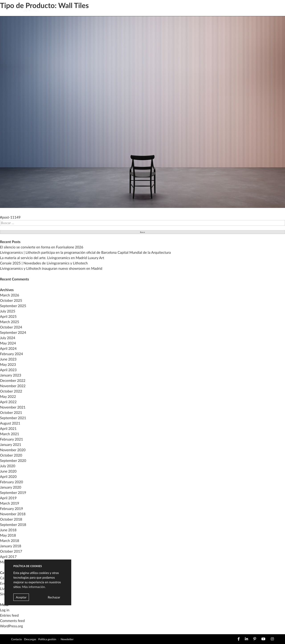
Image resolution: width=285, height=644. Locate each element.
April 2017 (8, 557)
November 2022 (13, 386)
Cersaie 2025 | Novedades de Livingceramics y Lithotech (44, 263)
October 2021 (11, 413)
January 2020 (11, 487)
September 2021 (13, 418)
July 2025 (8, 311)
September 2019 (13, 493)
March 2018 (10, 541)
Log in (5, 610)
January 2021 (11, 445)
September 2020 (13, 461)
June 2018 (8, 530)
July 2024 (8, 338)
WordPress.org (11, 626)
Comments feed (12, 621)
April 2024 (8, 349)
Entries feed (9, 615)
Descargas (30, 639)
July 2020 (8, 466)
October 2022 (11, 391)
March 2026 (10, 295)
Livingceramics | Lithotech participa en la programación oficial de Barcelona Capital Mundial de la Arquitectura (85, 253)
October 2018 (11, 519)
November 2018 (13, 514)
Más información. (34, 587)
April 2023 (8, 370)
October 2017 (11, 551)
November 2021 (13, 407)
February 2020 (11, 482)
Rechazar (54, 597)
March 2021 (10, 434)
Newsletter (67, 639)
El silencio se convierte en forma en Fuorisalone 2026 (42, 247)
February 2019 (11, 509)
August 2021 (10, 423)
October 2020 (11, 455)
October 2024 (11, 327)
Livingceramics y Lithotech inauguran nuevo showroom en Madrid (51, 269)
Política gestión (47, 639)
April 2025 (8, 317)
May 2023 (8, 365)
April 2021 (8, 429)
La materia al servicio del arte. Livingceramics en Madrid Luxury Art (52, 258)
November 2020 (13, 450)
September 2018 (13, 525)
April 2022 (8, 402)
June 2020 (8, 471)
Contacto (16, 639)
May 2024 (8, 343)
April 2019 (8, 498)
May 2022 (8, 397)
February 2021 (11, 439)
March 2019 (10, 503)
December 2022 (13, 381)
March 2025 (10, 322)
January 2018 (11, 546)
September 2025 (13, 306)
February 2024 (11, 354)
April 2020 (8, 477)
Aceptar (21, 597)
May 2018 (8, 535)
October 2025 (11, 301)
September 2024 (13, 333)
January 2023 (11, 375)
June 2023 (8, 359)
